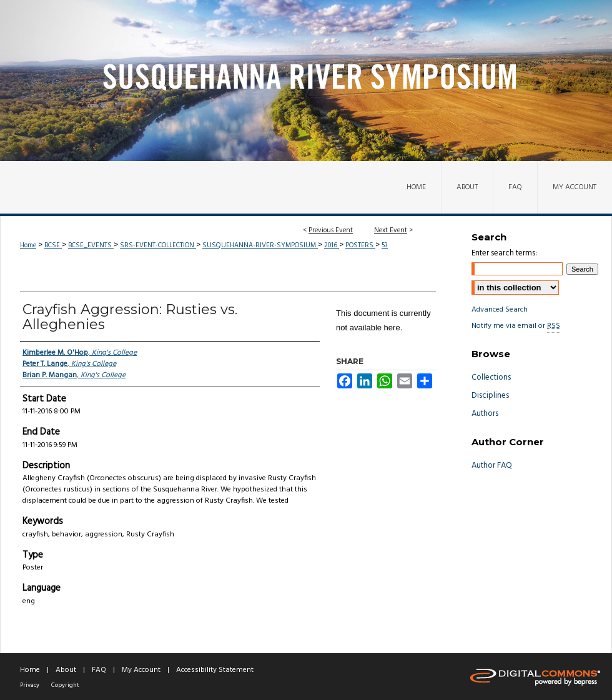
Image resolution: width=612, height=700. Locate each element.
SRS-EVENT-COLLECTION (158, 245)
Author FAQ (492, 466)
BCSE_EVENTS (91, 245)
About (66, 670)
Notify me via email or (516, 326)
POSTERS (360, 245)
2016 (332, 245)
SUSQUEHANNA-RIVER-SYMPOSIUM (260, 245)
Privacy (30, 685)
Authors (485, 414)
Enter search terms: (504, 253)
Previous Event (331, 230)
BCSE (53, 245)
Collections (491, 377)
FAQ (99, 670)
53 (385, 245)
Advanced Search (500, 310)
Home (28, 245)
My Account (141, 670)
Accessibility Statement (215, 670)
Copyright (65, 685)
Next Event (391, 230)
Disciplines (490, 396)
